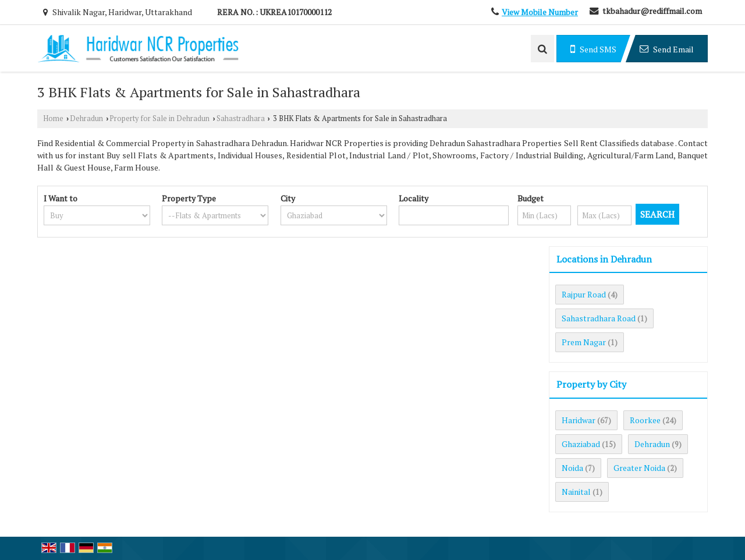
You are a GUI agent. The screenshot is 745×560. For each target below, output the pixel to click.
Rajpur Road (584, 294)
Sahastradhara (241, 118)
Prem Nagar (584, 342)
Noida (572, 468)
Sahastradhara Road (599, 318)
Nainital (576, 492)
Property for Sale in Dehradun (159, 118)
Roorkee (645, 420)
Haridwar (579, 420)
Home (53, 118)
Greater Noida (639, 468)
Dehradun (86, 118)
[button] (540, 12)
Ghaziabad (581, 444)
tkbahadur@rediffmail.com (652, 11)
